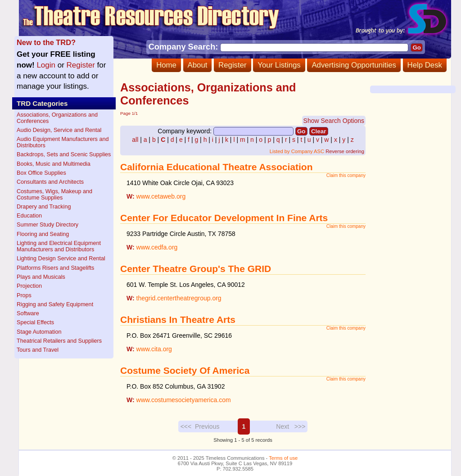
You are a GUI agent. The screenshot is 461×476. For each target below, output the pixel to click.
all (135, 140)
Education (29, 216)
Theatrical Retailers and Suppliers (59, 341)
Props (24, 295)
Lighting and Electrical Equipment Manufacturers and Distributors (59, 246)
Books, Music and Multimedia (54, 164)
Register (233, 65)
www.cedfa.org (157, 247)
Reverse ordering (345, 151)
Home (166, 65)
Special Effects (35, 322)
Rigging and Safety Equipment (55, 304)
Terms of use (283, 458)
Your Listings (279, 65)
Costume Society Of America (185, 370)
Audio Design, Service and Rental (59, 130)
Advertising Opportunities (354, 65)
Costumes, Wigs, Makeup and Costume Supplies (54, 195)
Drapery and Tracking (44, 207)
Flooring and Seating (43, 234)
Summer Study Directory (47, 225)
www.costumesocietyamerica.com (184, 400)
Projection (29, 286)
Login (46, 65)
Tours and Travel (38, 350)
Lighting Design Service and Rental (61, 258)
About (198, 65)
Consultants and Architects (50, 182)
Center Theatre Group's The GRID (196, 269)
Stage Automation (39, 332)
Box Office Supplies (41, 173)
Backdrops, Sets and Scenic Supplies (64, 154)
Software (28, 313)
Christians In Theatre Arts (178, 320)
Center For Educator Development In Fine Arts (224, 218)
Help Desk (425, 65)
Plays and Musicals (41, 277)
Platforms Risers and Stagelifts (55, 268)
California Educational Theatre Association (216, 167)
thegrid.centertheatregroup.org (179, 298)
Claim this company (346, 175)
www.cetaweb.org (161, 196)
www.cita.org (154, 349)
